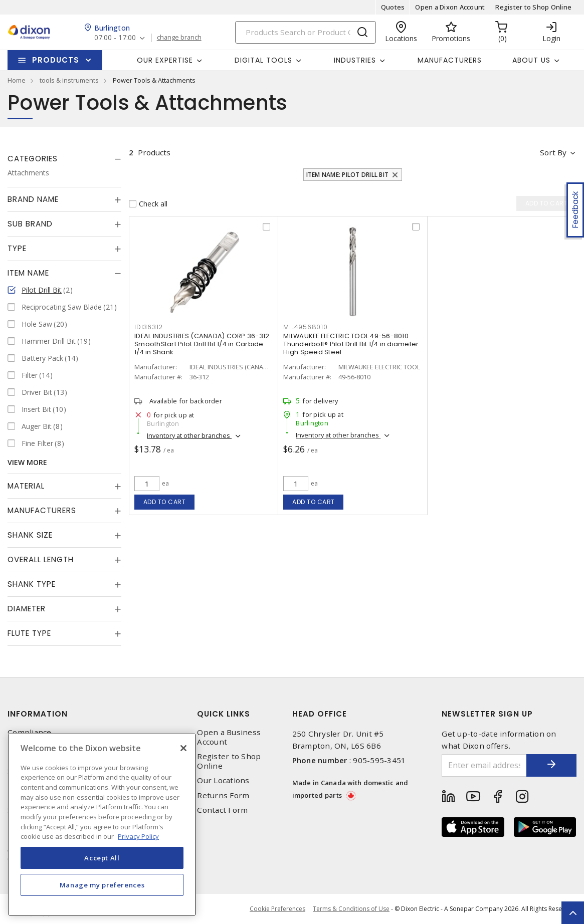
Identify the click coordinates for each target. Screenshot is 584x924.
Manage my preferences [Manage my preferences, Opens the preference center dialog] (102, 885)
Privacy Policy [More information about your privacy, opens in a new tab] (138, 836)
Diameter (27, 609)
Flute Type (29, 633)
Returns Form (223, 795)
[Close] (183, 748)
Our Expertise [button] (165, 60)
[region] (102, 825)
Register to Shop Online (533, 7)
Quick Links (224, 714)
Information (38, 714)
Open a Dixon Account (450, 7)
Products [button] (56, 60)
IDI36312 (149, 327)
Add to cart (165, 502)
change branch (179, 38)
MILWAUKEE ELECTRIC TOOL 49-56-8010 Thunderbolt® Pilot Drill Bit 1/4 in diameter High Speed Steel (351, 344)
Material (26, 486)
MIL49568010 (305, 327)
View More (27, 462)
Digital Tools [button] (263, 60)
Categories (33, 159)
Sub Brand (30, 224)
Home (17, 80)
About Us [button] (531, 60)
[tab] (64, 159)
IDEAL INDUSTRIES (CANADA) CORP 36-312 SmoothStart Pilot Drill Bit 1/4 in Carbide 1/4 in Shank (202, 344)
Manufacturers (450, 60)
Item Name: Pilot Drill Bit (348, 175)
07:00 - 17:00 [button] (115, 38)
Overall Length (41, 559)
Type (17, 248)
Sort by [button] (553, 152)
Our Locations (223, 780)
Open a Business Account (229, 737)
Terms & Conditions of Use (351, 909)
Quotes (393, 7)
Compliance (30, 732)
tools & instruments (69, 80)
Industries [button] (355, 60)
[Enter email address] (484, 765)
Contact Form (222, 810)
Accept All (102, 858)
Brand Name (33, 199)
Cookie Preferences (277, 909)
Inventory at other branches (189, 435)
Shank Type (32, 584)
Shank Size (30, 535)
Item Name (28, 273)
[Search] (306, 32)
